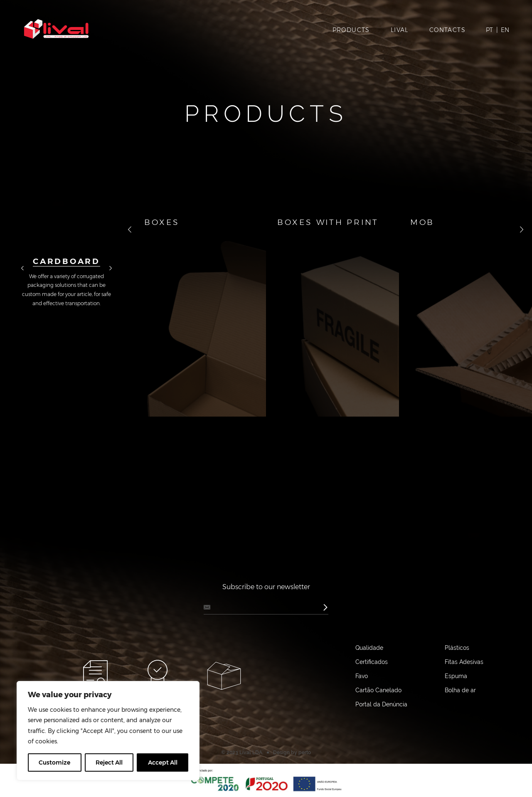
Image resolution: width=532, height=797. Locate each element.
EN (505, 30)
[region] (108, 731)
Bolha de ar (460, 690)
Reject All (109, 762)
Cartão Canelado (378, 690)
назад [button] (22, 269)
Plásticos (457, 648)
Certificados (372, 662)
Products (351, 30)
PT (489, 30)
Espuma (456, 676)
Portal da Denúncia (381, 704)
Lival (400, 30)
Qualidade (369, 648)
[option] (66, 257)
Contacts (447, 30)
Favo (362, 676)
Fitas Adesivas (464, 662)
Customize (54, 762)
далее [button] (111, 269)
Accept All (163, 762)
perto (305, 753)
